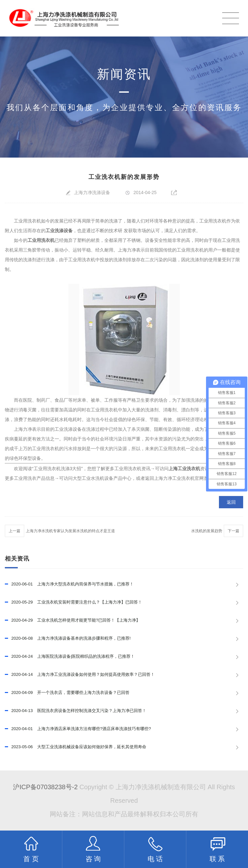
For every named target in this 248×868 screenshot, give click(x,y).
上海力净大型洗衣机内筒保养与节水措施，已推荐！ (69, 584)
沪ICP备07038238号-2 (45, 787)
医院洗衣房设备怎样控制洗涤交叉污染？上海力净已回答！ (76, 711)
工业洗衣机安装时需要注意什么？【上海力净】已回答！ (73, 602)
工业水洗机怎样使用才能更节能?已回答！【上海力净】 (72, 620)
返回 (231, 502)
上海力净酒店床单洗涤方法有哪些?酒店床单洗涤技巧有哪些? (78, 729)
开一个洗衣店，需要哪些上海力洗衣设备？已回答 (67, 693)
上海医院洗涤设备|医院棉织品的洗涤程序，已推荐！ (70, 656)
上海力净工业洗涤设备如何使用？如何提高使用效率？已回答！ (80, 675)
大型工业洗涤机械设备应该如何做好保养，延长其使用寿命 (76, 747)
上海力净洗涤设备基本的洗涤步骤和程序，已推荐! (68, 638)
